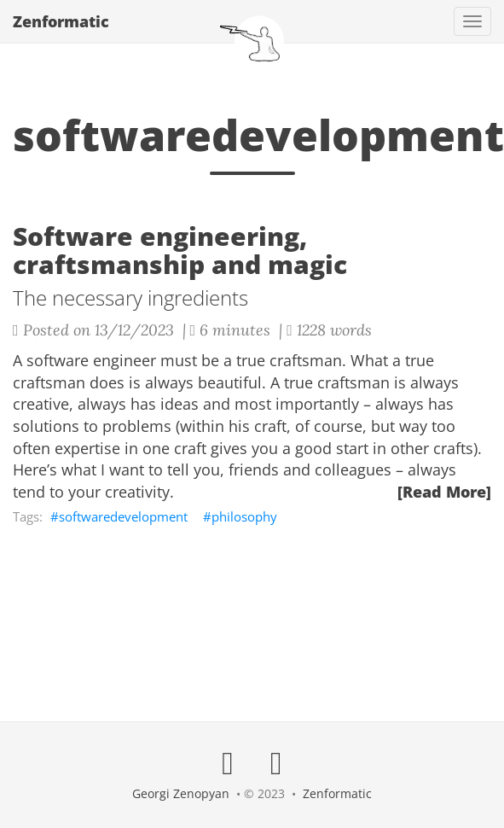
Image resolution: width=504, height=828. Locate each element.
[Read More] (444, 492)
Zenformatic (61, 21)
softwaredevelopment (123, 516)
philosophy (244, 516)
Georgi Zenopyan (181, 793)
